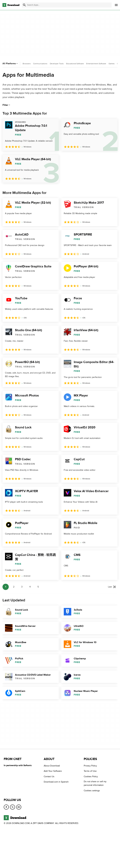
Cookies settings (92, 790)
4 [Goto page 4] (30, 587)
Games (112, 64)
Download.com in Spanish (56, 782)
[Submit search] (24, 5)
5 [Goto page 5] (38, 587)
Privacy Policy (90, 766)
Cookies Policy (91, 776)
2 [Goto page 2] (14, 587)
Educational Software (75, 64)
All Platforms (10, 64)
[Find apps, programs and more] (67, 5)
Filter (7, 105)
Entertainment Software (96, 64)
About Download (52, 766)
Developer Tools (57, 64)
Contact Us (49, 776)
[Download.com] (11, 5)
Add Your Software (53, 771)
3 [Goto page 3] (22, 587)
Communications (40, 64)
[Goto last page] (112, 587)
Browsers (27, 64)
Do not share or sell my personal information (95, 783)
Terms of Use (90, 771)
